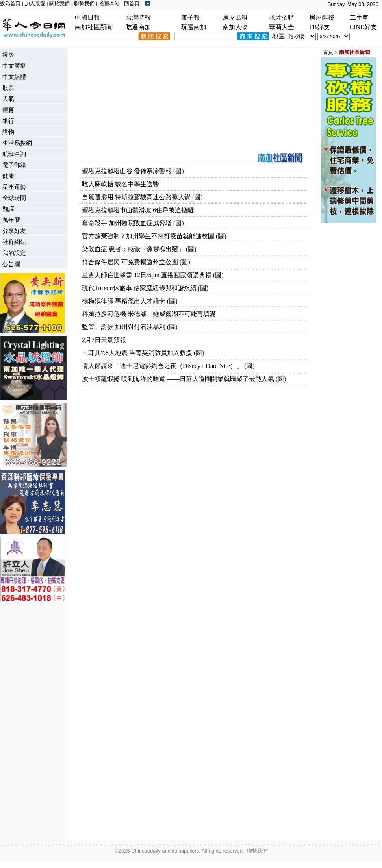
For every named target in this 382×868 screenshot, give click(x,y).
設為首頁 (10, 3)
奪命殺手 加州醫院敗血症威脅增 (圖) (133, 223)
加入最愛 (35, 3)
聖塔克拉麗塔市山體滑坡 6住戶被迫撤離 (138, 210)
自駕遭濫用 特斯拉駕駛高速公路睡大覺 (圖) (142, 197)
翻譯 (8, 209)
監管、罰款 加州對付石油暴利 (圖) (130, 327)
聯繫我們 (84, 3)
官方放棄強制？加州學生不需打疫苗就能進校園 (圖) (154, 236)
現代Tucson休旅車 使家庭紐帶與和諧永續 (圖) (145, 288)
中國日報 (87, 18)
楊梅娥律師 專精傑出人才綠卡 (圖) (130, 301)
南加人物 (235, 27)
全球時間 (14, 198)
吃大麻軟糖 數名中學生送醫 (121, 184)
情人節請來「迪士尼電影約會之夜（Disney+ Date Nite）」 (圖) (168, 366)
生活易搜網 (17, 143)
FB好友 (319, 27)
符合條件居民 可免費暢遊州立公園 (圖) (136, 262)
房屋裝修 (322, 18)
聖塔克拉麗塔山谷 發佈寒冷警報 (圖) (133, 171)
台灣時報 (138, 18)
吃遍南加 (138, 27)
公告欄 (11, 264)
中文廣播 (14, 66)
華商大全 (282, 27)
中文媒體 (14, 77)
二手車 (359, 18)
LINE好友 (363, 27)
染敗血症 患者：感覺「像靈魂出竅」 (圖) (139, 249)
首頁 (328, 52)
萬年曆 (11, 220)
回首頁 (132, 3)
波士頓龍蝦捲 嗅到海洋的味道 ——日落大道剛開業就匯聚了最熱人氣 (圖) (184, 379)
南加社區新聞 (94, 27)
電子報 (191, 18)
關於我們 (59, 3)
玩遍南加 (194, 27)
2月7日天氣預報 (104, 340)
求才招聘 (282, 18)
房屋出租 (235, 18)
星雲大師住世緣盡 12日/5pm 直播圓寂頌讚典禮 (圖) (153, 275)
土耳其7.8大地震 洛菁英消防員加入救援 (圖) (143, 353)
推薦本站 (109, 3)
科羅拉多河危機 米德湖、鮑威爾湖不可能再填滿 (149, 314)
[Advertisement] (32, 722)
